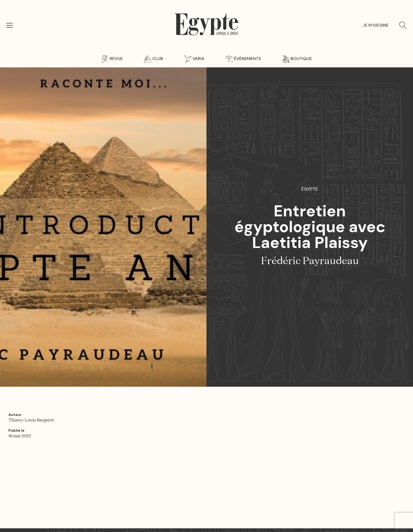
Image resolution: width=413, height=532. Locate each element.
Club (153, 59)
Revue (112, 59)
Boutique (297, 59)
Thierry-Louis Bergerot (31, 420)
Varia (194, 59)
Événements (243, 59)
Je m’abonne (376, 25)
